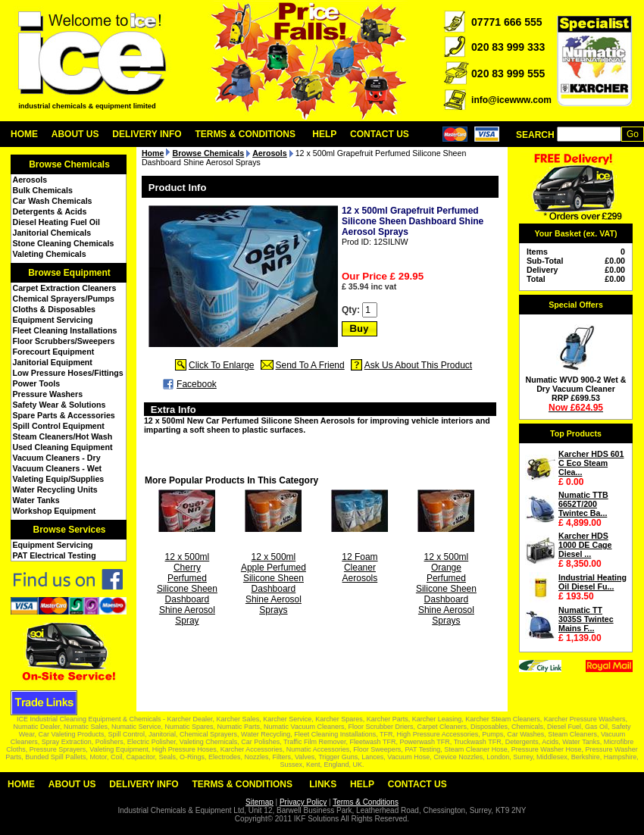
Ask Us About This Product (419, 365)
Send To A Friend (310, 365)
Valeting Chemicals (50, 254)
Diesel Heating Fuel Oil (56, 222)
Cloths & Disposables (55, 309)
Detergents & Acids (50, 211)
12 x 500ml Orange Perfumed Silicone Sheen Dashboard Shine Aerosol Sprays (446, 589)
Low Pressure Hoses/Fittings (68, 373)
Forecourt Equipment (54, 352)
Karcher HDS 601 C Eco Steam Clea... (591, 463)
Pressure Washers (48, 394)
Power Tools (37, 383)
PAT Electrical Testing (55, 555)
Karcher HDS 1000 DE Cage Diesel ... (585, 545)
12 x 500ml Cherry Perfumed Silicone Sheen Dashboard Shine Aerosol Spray (187, 589)
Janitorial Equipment (53, 362)
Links (323, 784)
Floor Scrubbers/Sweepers (64, 341)
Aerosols (30, 180)
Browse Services (69, 530)
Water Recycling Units (55, 489)
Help (324, 134)
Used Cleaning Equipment (63, 447)
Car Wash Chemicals (53, 201)
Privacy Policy (303, 802)
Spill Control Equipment (59, 426)
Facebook (197, 384)
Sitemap (259, 802)
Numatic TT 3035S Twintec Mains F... (586, 619)
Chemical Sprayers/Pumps (64, 299)
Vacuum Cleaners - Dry (57, 458)
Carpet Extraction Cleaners (65, 288)
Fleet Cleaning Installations (65, 330)
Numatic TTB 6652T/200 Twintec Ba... (583, 504)
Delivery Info (147, 134)
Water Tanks (36, 500)
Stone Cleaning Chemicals (64, 243)
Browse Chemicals (69, 164)
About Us (75, 134)
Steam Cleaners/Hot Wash (63, 436)
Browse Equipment (69, 273)
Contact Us (380, 134)
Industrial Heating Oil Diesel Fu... (592, 582)
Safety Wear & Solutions (59, 405)
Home (24, 134)
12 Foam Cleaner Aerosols (360, 568)
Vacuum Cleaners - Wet (58, 468)
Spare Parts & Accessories (64, 415)
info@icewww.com (511, 100)
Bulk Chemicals (43, 190)
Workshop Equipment (55, 511)
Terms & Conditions (245, 134)
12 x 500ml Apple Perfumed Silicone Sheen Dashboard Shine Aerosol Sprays (274, 583)
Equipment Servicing (53, 320)
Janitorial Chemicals (52, 233)
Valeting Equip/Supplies (59, 479)
